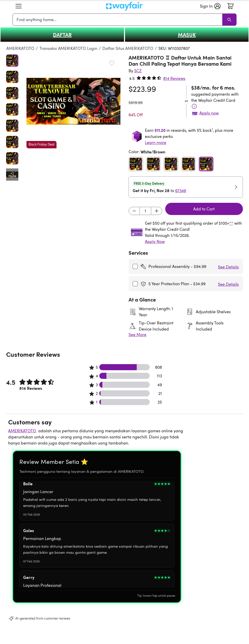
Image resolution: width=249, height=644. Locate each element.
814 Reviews (174, 78)
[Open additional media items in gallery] (12, 175)
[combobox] (118, 20)
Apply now (209, 113)
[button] (19, 6)
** (231, 223)
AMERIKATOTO (20, 48)
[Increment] (157, 211)
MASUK (187, 35)
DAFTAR (62, 35)
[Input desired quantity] (145, 211)
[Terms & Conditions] (194, 106)
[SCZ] (138, 71)
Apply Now (155, 241)
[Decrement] (134, 211)
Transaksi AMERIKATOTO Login (68, 48)
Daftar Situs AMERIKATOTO (128, 48)
